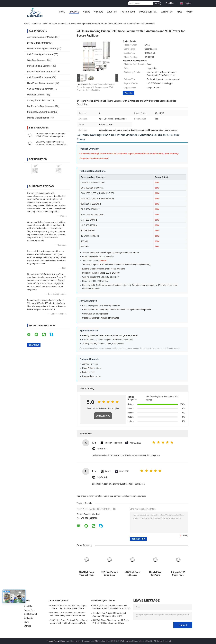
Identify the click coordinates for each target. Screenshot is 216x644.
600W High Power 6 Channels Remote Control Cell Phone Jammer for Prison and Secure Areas (132, 574)
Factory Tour (128, 12)
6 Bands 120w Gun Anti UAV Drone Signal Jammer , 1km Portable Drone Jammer (69, 607)
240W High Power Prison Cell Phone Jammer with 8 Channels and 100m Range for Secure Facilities (87, 574)
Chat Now (170, 3)
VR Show (99, 12)
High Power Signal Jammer (41, 83)
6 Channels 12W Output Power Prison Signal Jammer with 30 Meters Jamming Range (178, 574)
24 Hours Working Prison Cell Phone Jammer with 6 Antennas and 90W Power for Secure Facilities (96, 87)
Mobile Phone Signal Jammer (42, 49)
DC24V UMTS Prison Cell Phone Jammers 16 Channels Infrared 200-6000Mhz (52, 145)
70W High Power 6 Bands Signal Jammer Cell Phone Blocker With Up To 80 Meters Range (109, 574)
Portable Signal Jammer (39, 66)
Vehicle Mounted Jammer (40, 89)
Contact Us (167, 12)
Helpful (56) (102, 449)
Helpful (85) (102, 477)
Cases (190, 12)
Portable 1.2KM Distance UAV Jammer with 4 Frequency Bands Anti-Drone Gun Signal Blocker (68, 614)
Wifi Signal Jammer (37, 60)
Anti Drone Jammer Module (41, 37)
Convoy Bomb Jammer (39, 100)
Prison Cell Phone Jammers (54, 24)
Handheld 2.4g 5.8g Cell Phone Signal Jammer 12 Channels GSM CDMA (109, 615)
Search (157, 3)
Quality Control (148, 12)
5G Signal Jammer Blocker (40, 112)
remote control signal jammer (108, 496)
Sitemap (27, 626)
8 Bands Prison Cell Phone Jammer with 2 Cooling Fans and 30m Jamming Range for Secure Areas (155, 574)
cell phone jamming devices (134, 496)
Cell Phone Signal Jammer (40, 54)
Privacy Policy (53, 641)
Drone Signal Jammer (38, 43)
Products (74, 12)
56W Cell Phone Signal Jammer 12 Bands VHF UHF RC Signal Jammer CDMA (111, 622)
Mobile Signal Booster (38, 118)
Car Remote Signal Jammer (41, 106)
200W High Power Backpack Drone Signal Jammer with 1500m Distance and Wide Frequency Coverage (69, 622)
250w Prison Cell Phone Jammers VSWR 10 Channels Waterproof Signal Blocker (51, 136)
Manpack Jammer (36, 95)
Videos (87, 12)
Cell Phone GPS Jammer (39, 77)
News (180, 12)
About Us (112, 12)
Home (62, 12)
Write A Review (103, 416)
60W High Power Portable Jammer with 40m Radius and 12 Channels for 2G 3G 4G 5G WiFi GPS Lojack (111, 607)
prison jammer (87, 496)
